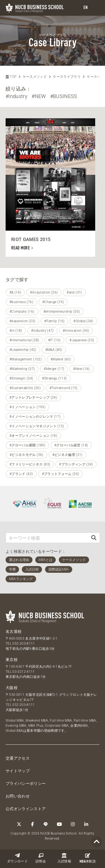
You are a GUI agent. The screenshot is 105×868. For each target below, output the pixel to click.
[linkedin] (86, 824)
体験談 (88, 858)
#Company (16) (22, 312)
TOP (11, 77)
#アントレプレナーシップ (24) (33, 397)
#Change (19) (53, 302)
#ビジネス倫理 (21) (67, 455)
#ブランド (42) (21, 474)
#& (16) (15, 292)
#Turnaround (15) (64, 388)
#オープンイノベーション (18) (33, 436)
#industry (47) (42, 331)
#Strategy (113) (54, 378)
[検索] (94, 538)
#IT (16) (54, 340)
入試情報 (64, 858)
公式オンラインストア (26, 809)
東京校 (12, 660)
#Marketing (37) (22, 369)
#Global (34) (83, 321)
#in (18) (16, 331)
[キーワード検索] (47, 538)
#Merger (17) (54, 369)
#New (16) (81, 369)
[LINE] (46, 824)
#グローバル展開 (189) (27, 445)
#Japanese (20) (82, 340)
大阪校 (12, 688)
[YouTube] (59, 824)
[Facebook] (32, 824)
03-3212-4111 (24, 672)
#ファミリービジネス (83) (30, 464)
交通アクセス (18, 758)
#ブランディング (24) (76, 464)
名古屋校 (14, 631)
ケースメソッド (35, 77)
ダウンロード (17, 858)
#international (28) (24, 340)
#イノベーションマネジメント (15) (37, 426)
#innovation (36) (76, 331)
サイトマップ (18, 771)
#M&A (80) (54, 350)
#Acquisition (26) (44, 292)
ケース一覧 (95, 77)
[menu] (95, 8)
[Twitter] (19, 824)
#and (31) (74, 292)
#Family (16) (54, 321)
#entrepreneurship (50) (62, 312)
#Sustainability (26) (25, 388)
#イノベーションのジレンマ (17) (35, 417)
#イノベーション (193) (27, 407)
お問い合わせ (18, 796)
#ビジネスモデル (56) (26, 455)
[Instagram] (73, 824)
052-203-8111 (24, 644)
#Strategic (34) (21, 378)
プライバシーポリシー (26, 783)
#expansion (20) (22, 321)
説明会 (41, 858)
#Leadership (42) (23, 350)
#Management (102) (26, 359)
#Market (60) (61, 359)
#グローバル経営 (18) (71, 445)
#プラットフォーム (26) (61, 474)
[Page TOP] (97, 842)
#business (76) (21, 302)
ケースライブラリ (67, 77)
